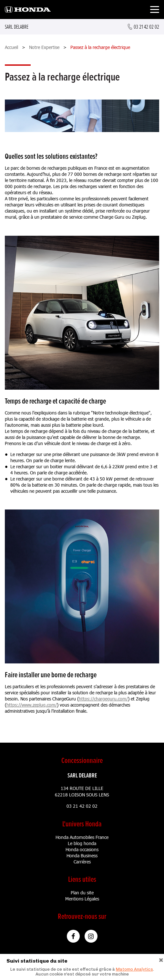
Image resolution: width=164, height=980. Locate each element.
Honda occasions (82, 849)
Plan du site (82, 893)
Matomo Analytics (134, 969)
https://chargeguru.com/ (103, 699)
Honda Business (82, 856)
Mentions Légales (82, 899)
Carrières (82, 862)
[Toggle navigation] (155, 10)
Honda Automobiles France (82, 837)
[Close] (161, 959)
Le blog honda (82, 843)
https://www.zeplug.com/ (32, 705)
